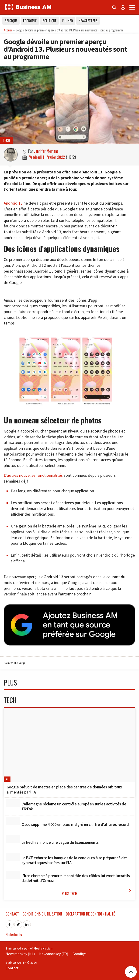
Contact (12, 914)
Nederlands (14, 935)
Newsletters (88, 21)
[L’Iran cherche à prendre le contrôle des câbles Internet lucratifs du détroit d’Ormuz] (13, 875)
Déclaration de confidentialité (90, 914)
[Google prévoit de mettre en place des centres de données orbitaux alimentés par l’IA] (69, 745)
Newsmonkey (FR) (54, 954)
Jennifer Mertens (46, 151)
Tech (6, 140)
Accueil (8, 30)
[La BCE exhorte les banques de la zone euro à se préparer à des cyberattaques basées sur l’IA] (13, 857)
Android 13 (13, 203)
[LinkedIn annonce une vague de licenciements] (13, 839)
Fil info (68, 21)
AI (7, 779)
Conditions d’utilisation (42, 914)
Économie (30, 21)
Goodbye (80, 954)
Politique (49, 21)
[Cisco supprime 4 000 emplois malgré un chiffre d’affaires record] (13, 821)
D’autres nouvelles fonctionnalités (33, 475)
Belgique (11, 21)
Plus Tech (97, 892)
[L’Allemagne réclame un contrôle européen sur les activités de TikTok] (13, 803)
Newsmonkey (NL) (20, 954)
